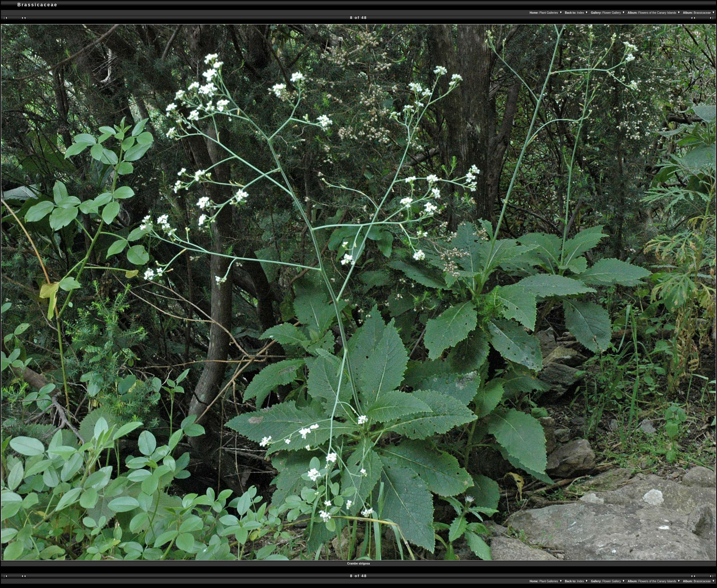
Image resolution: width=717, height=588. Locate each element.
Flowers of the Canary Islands (659, 13)
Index (583, 13)
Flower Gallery (614, 13)
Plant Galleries (551, 13)
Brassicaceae (704, 13)
